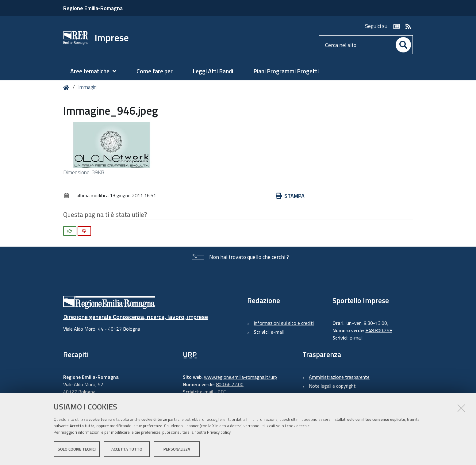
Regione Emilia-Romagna (93, 8)
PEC (222, 392)
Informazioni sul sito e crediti (284, 323)
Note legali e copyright (332, 386)
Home (67, 88)
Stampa (290, 196)
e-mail (277, 332)
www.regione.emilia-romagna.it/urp (240, 377)
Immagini (88, 87)
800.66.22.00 (230, 384)
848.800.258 (379, 330)
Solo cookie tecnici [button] (77, 449)
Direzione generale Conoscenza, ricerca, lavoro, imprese (136, 317)
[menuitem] (96, 71)
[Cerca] (403, 45)
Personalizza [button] (177, 449)
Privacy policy (219, 432)
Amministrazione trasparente (339, 377)
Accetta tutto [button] (127, 449)
